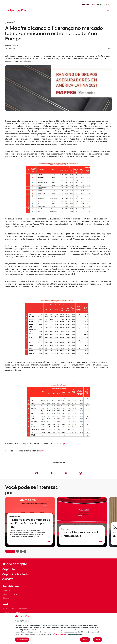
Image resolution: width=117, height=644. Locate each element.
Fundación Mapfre (14, 564)
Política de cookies (58, 634)
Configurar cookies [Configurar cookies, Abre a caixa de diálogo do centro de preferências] (22, 640)
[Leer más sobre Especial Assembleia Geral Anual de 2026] (82, 542)
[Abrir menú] (108, 11)
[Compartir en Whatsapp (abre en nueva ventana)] (80, 473)
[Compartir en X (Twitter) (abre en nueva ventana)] (66, 473)
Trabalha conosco (10, 594)
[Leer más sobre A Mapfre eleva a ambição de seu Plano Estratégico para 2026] (30, 542)
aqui (63, 444)
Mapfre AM (7, 591)
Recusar (85, 640)
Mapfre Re (9, 569)
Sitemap (6, 598)
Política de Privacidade (12, 612)
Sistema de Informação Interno (15, 609)
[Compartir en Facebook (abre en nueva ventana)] (37, 473)
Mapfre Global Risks (15, 574)
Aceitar (98, 640)
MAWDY (7, 579)
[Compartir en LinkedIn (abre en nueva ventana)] (51, 473)
